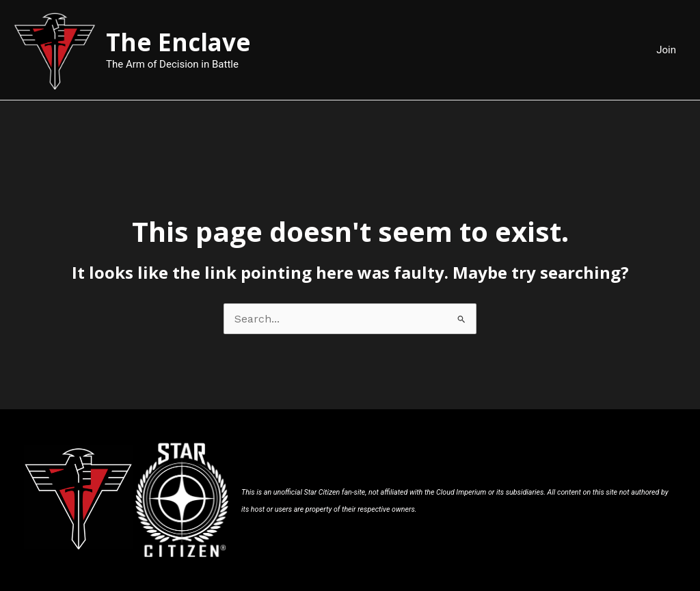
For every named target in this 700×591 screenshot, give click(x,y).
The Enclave (178, 42)
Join (666, 50)
